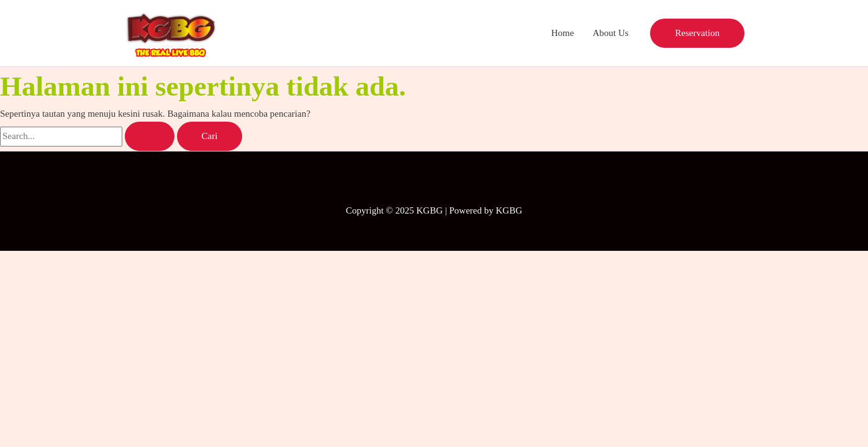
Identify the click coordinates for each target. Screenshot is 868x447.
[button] (697, 33)
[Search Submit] (150, 136)
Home (563, 33)
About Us (610, 33)
